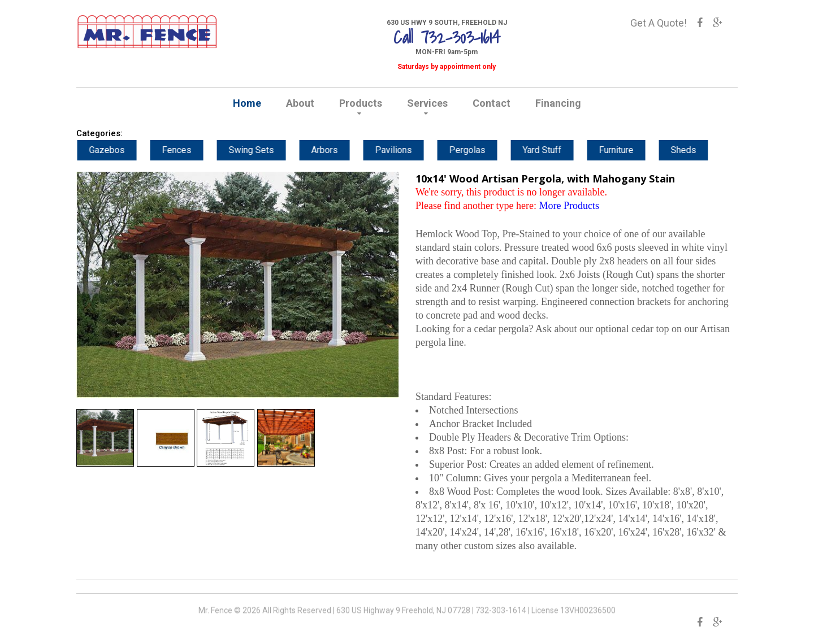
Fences (191, 150)
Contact (492, 103)
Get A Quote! (659, 23)
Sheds (698, 150)
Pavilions (408, 150)
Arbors (339, 150)
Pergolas (482, 150)
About (300, 103)
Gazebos (121, 150)
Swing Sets (266, 150)
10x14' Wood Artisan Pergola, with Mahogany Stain (545, 179)
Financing (558, 103)
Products (361, 103)
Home (247, 103)
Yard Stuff (557, 150)
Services (427, 103)
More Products (569, 206)
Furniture (631, 150)
